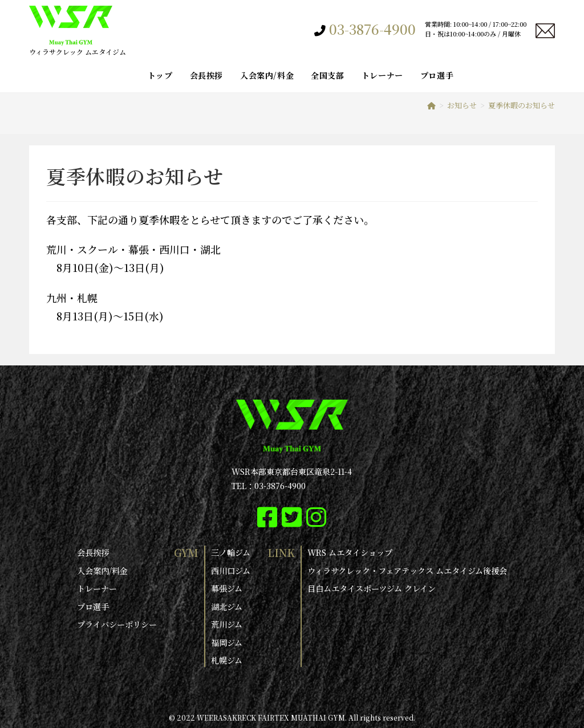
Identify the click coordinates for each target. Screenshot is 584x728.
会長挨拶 (93, 552)
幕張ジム (227, 588)
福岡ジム (227, 641)
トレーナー (97, 588)
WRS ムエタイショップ (350, 552)
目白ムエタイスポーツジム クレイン (372, 588)
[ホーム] (431, 105)
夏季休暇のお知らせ (522, 105)
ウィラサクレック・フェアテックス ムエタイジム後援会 (407, 570)
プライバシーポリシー (117, 624)
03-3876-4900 (372, 29)
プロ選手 (93, 605)
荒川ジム (227, 624)
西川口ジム (231, 570)
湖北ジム (227, 605)
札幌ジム (227, 659)
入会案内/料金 (102, 570)
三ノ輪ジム (231, 552)
